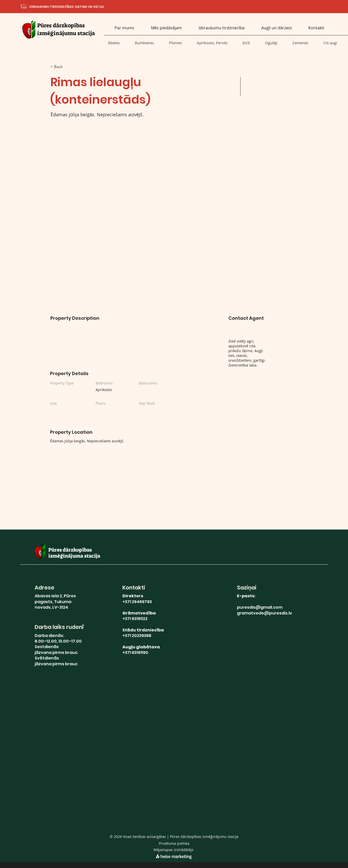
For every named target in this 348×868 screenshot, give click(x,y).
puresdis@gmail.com (260, 607)
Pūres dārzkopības (61, 25)
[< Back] (68, 67)
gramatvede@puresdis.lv (265, 613)
